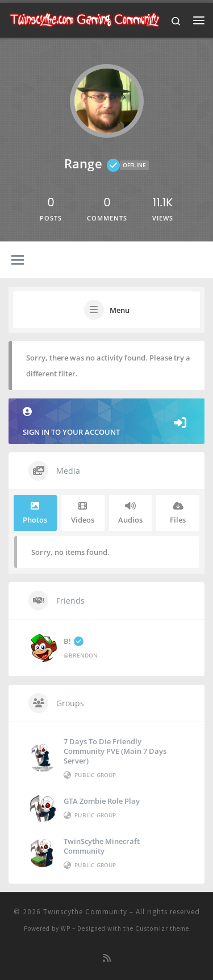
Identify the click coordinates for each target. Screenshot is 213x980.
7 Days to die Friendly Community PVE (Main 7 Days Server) (115, 751)
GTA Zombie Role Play (102, 801)
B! (74, 641)
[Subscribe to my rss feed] (107, 958)
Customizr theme (162, 928)
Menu (120, 310)
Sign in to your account (106, 422)
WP (66, 928)
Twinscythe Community (85, 912)
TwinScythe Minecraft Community (102, 846)
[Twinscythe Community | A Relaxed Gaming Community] (85, 19)
